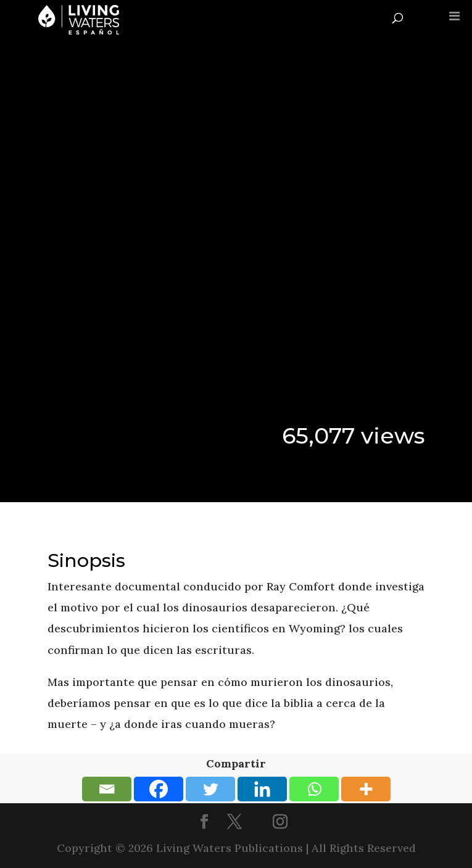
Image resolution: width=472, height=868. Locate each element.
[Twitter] (210, 789)
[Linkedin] (262, 789)
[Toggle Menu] (454, 16)
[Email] (107, 789)
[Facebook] (159, 789)
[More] (366, 789)
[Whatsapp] (314, 789)
